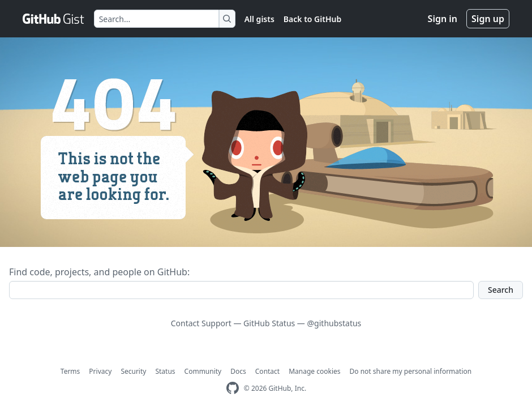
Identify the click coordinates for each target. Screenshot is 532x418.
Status (165, 371)
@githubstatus (334, 323)
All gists (259, 19)
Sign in (443, 19)
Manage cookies (314, 371)
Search (501, 290)
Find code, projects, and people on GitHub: (99, 272)
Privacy (100, 371)
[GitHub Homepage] (233, 388)
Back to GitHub (312, 19)
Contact (267, 371)
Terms (70, 371)
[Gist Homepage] (54, 19)
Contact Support (201, 323)
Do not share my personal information (411, 371)
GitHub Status (269, 323)
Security (133, 371)
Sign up (488, 19)
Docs (238, 371)
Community (203, 371)
